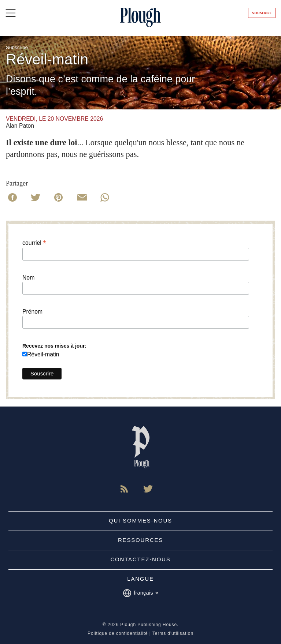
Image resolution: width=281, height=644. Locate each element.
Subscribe (17, 47)
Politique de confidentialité (118, 633)
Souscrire (262, 13)
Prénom (32, 312)
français (140, 593)
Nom (28, 278)
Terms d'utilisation (173, 633)
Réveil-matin (43, 354)
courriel (34, 243)
